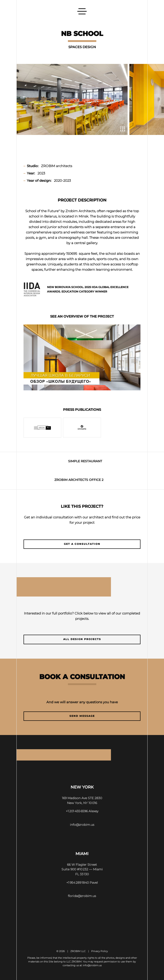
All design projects (82, 639)
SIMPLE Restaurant (85, 461)
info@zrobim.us (82, 825)
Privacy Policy (100, 951)
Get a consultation (82, 544)
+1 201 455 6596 (77, 811)
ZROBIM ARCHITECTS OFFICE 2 (79, 480)
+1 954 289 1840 (78, 883)
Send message (82, 716)
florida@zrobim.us (82, 896)
